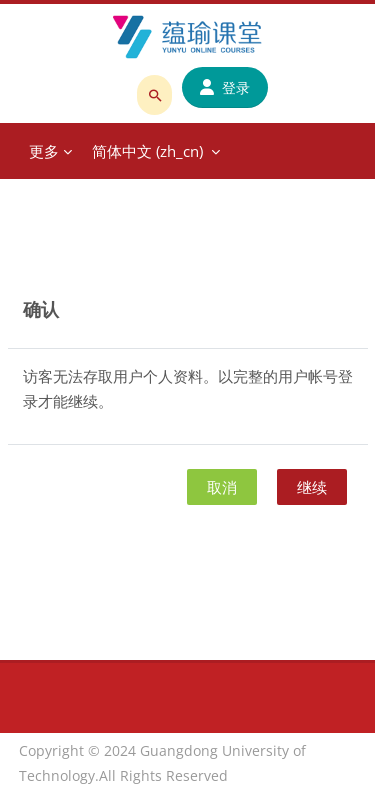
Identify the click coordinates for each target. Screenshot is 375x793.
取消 (222, 487)
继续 (312, 487)
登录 (225, 87)
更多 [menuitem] (44, 151)
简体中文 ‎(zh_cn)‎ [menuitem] (147, 151)
